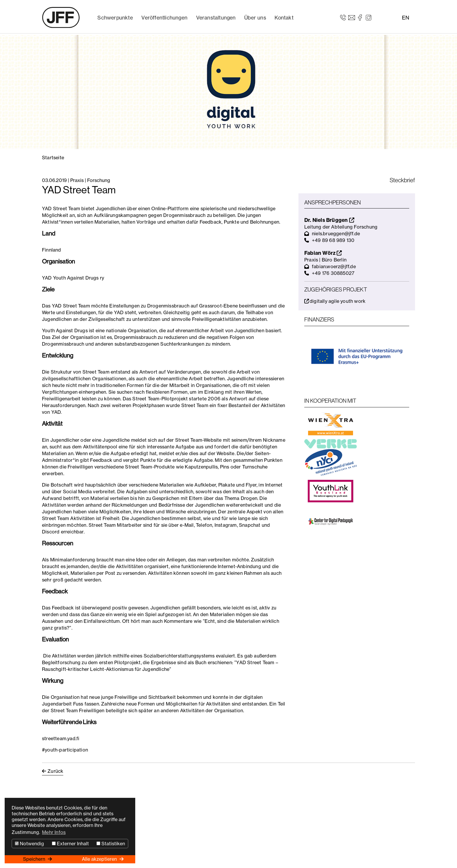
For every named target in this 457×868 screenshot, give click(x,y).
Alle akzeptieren (100, 859)
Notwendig (29, 844)
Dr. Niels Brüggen (329, 220)
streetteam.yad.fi (61, 738)
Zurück (55, 771)
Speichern (35, 859)
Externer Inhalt (70, 844)
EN (406, 18)
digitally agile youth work (335, 301)
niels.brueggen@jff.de (336, 234)
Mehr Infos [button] (54, 832)
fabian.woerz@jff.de (334, 266)
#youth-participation (65, 750)
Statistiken (111, 844)
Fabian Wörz (323, 253)
